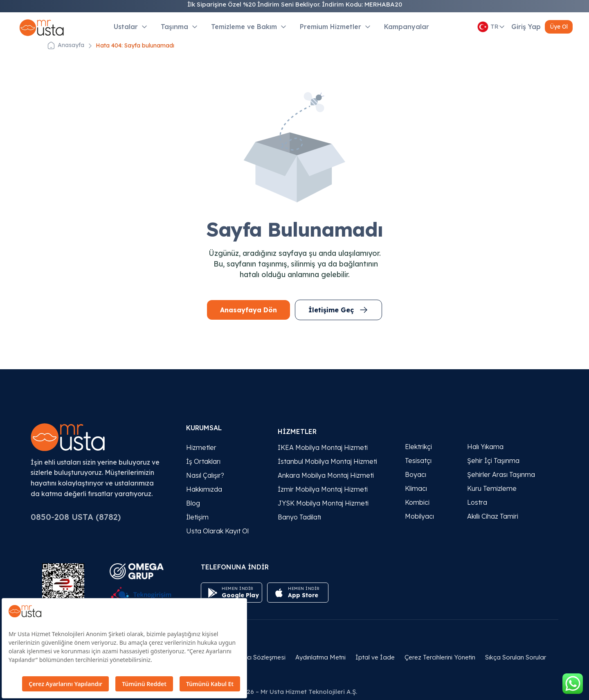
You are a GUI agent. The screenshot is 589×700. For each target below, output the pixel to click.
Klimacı (416, 488)
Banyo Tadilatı (299, 517)
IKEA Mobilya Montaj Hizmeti (323, 447)
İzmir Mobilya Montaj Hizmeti (323, 489)
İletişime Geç (338, 310)
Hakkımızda (204, 489)
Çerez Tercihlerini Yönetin (440, 657)
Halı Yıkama (485, 447)
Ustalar (131, 27)
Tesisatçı (418, 461)
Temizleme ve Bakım (249, 27)
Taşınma (179, 27)
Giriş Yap (526, 27)
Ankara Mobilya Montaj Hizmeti (326, 475)
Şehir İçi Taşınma (493, 461)
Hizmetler (201, 447)
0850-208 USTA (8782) (76, 517)
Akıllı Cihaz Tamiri (493, 516)
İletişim (197, 517)
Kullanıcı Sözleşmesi (257, 657)
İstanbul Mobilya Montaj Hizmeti (327, 461)
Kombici (417, 502)
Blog (193, 503)
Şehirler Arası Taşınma (501, 474)
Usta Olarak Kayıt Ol (217, 531)
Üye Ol (559, 27)
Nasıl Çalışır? (205, 475)
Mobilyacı (419, 516)
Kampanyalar (407, 27)
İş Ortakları (203, 461)
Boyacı (416, 474)
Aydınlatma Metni (320, 657)
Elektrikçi (418, 447)
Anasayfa (71, 45)
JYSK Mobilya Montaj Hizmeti (323, 503)
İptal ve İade (375, 657)
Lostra (477, 502)
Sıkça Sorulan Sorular (516, 657)
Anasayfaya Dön (248, 310)
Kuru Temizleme (492, 488)
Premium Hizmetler (335, 27)
